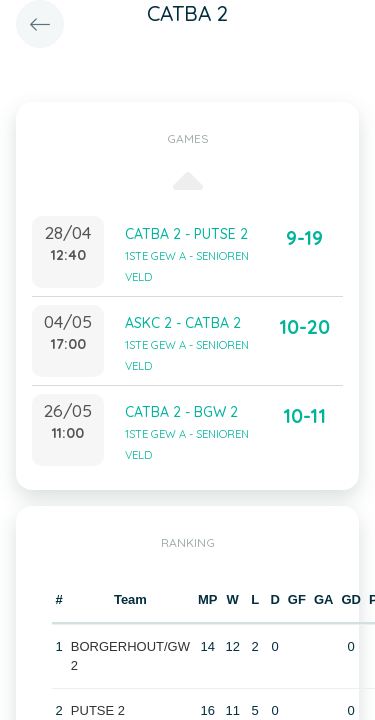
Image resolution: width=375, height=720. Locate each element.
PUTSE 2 (98, 710)
